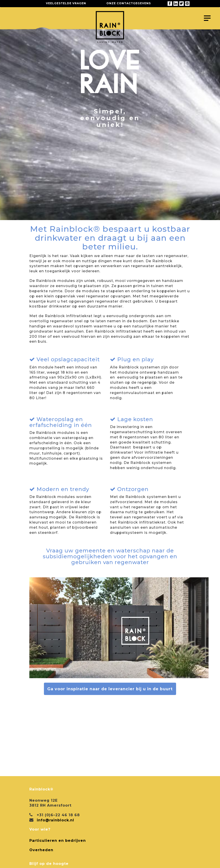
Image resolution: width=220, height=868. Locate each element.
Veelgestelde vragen (66, 3)
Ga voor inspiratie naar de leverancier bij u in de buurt (110, 689)
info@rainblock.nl (55, 820)
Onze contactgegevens (129, 3)
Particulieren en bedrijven (58, 841)
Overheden (41, 850)
